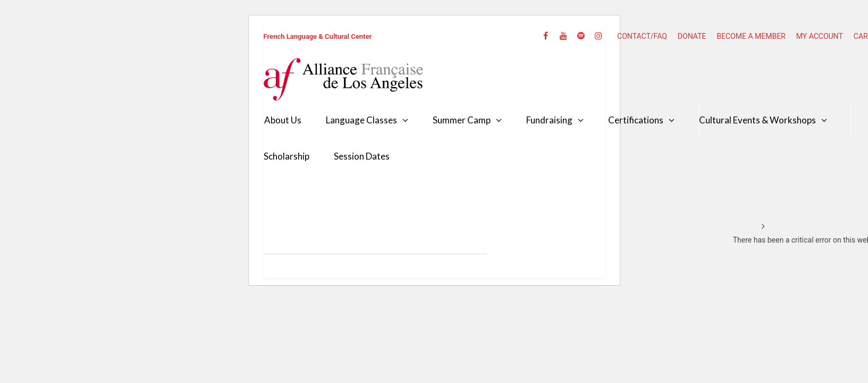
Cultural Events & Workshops (757, 120)
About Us (283, 120)
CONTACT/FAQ (642, 36)
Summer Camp (462, 120)
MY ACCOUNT (820, 36)
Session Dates (362, 156)
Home (743, 227)
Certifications (636, 120)
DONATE (692, 36)
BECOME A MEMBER (751, 36)
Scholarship (286, 156)
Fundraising (549, 120)
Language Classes (361, 120)
